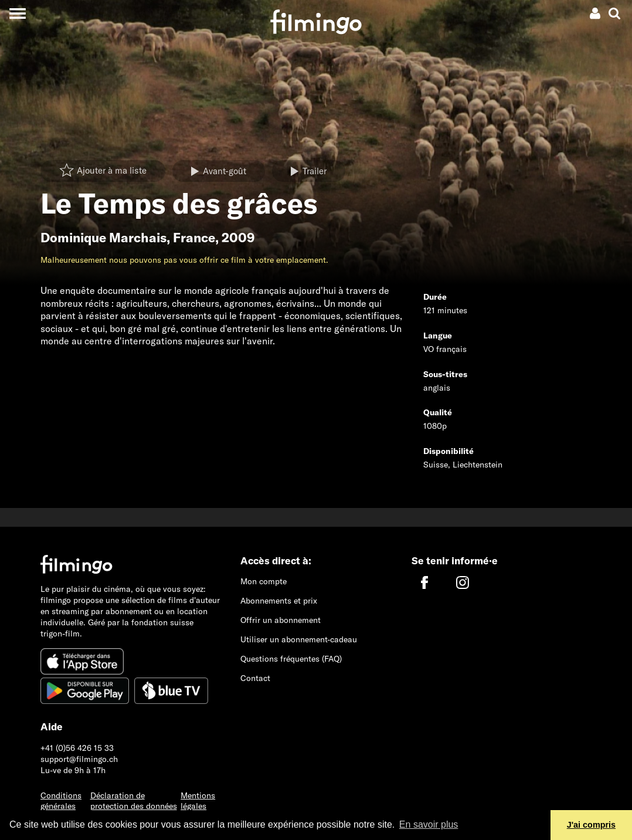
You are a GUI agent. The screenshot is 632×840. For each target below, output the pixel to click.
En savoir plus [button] (429, 824)
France (194, 238)
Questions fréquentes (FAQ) (291, 659)
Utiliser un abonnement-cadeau (299, 639)
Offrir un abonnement (281, 620)
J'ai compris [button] (591, 825)
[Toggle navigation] (17, 13)
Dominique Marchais (103, 238)
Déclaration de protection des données (134, 801)
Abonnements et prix (279, 601)
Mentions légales (198, 801)
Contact (255, 678)
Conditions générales (61, 801)
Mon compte (264, 581)
